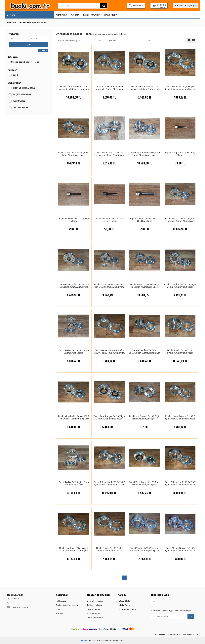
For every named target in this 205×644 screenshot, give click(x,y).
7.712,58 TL (145, 425)
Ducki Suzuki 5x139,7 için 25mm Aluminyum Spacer (109, 549)
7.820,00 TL (180, 557)
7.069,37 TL (180, 95)
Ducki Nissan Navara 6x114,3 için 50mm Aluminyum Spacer (145, 286)
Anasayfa (61, 15)
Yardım (75, 15)
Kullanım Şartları (94, 613)
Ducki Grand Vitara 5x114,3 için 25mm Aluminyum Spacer (180, 286)
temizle (43, 50)
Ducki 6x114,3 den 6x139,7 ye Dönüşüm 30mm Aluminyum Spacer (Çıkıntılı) (74, 286)
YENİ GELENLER (20, 108)
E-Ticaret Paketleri (101, 640)
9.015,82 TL (109, 161)
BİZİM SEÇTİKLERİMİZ (24, 88)
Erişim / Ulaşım (92, 15)
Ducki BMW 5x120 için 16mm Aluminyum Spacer (74, 483)
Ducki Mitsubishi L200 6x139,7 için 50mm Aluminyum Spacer (109, 483)
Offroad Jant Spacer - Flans (25, 62)
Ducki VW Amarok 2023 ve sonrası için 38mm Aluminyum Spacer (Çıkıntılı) (109, 88)
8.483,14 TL (74, 161)
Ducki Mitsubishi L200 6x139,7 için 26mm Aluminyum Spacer (74, 417)
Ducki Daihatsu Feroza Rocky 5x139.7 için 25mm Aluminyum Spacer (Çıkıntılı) (109, 351)
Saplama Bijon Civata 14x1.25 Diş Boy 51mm (145, 220)
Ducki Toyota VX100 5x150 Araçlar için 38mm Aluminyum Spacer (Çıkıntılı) (109, 154)
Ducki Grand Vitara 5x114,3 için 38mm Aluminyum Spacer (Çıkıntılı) (144, 154)
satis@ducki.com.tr (20, 607)
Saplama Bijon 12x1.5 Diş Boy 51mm (74, 220)
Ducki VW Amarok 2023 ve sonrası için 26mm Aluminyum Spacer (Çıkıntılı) (145, 88)
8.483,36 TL (74, 293)
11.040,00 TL (180, 359)
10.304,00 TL (74, 95)
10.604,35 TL (180, 227)
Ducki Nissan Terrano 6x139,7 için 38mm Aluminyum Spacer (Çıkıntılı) (180, 417)
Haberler (60, 613)
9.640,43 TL (109, 293)
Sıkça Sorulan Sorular (127, 609)
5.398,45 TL (74, 359)
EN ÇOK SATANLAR (22, 94)
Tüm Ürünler (19, 101)
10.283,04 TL (109, 491)
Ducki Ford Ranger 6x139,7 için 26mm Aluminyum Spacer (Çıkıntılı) (109, 417)
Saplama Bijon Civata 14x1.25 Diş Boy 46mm (109, 220)
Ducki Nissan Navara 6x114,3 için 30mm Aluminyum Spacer (180, 549)
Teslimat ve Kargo (95, 605)
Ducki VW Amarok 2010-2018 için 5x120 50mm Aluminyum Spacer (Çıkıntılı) (109, 286)
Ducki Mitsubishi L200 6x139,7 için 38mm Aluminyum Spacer (180, 483)
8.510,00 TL (109, 95)
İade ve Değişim (94, 609)
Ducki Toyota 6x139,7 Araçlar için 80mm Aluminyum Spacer (145, 549)
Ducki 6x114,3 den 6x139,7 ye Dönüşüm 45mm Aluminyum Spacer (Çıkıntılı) (180, 220)
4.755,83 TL (74, 491)
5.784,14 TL (109, 359)
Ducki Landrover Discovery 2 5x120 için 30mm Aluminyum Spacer (74, 549)
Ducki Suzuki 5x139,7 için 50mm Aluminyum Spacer (180, 351)
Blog (58, 609)
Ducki (15, 75)
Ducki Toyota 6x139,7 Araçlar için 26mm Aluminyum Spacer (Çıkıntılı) (180, 88)
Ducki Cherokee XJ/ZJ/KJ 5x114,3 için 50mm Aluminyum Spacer (145, 351)
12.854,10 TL (145, 557)
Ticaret (87, 640)
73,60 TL (180, 161)
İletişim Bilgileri (124, 601)
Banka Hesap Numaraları (67, 605)
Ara (28, 45)
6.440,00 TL (145, 95)
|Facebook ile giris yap (186, 6)
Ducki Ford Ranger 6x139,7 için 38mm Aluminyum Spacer (145, 483)
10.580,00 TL (145, 161)
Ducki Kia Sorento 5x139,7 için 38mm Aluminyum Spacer (145, 417)
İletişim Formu (124, 605)
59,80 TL (109, 227)
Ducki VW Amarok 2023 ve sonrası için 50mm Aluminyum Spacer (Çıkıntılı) (74, 88)
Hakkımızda (111, 15)
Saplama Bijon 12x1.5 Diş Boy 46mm (180, 154)
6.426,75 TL (180, 293)
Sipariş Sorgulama (95, 601)
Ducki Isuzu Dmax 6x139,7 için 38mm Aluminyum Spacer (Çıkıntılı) (74, 154)
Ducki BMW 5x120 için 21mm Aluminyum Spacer (74, 351)
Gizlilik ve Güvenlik (95, 618)
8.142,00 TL (74, 557)
